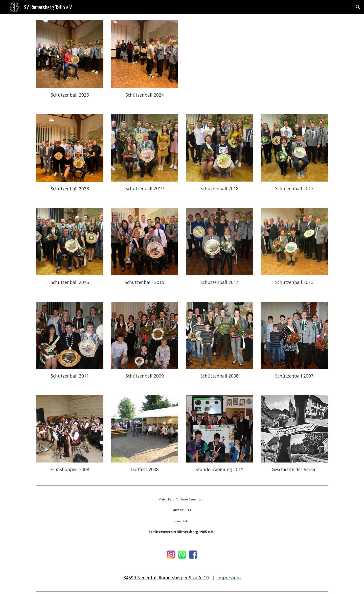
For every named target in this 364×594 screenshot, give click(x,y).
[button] (358, 7)
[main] (70, 95)
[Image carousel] (70, 54)
